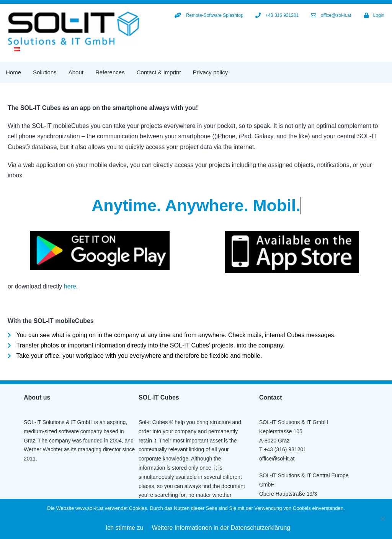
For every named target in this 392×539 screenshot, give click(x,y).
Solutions (45, 72)
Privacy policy (211, 72)
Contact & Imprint (159, 72)
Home (13, 72)
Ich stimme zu (125, 528)
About (76, 72)
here (70, 286)
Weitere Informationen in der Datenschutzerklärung (221, 528)
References (110, 72)
